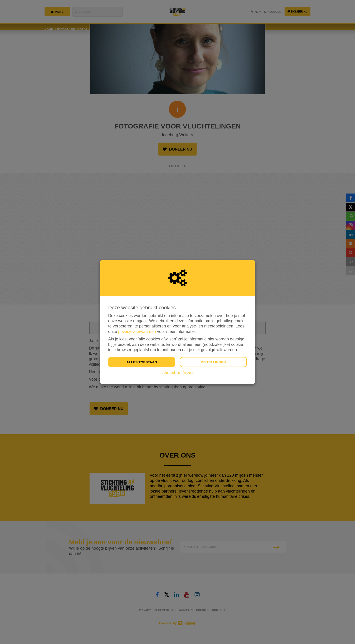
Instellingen (213, 362)
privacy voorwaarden (137, 332)
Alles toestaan (142, 362)
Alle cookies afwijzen (178, 373)
